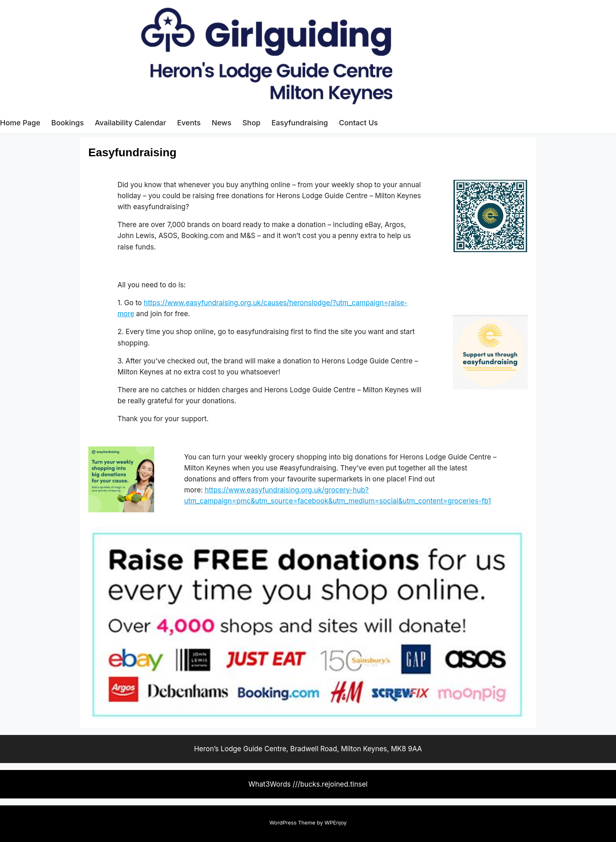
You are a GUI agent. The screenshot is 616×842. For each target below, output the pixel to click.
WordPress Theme (292, 822)
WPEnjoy (335, 822)
